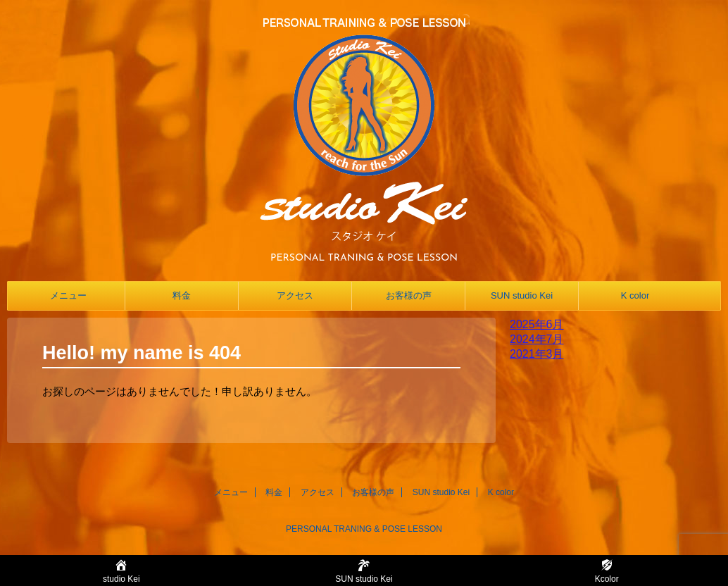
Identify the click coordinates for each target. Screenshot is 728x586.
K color (635, 295)
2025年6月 (537, 324)
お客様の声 (409, 295)
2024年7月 (537, 339)
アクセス (295, 295)
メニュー (68, 295)
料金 (182, 295)
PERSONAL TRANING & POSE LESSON (364, 529)
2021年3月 (537, 354)
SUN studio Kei (522, 295)
